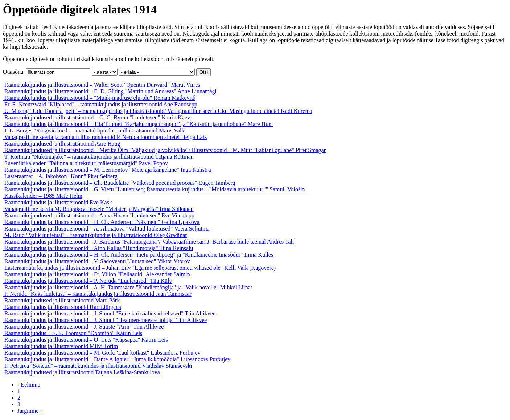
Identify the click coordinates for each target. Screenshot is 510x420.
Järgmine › (30, 411)
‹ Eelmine (29, 385)
